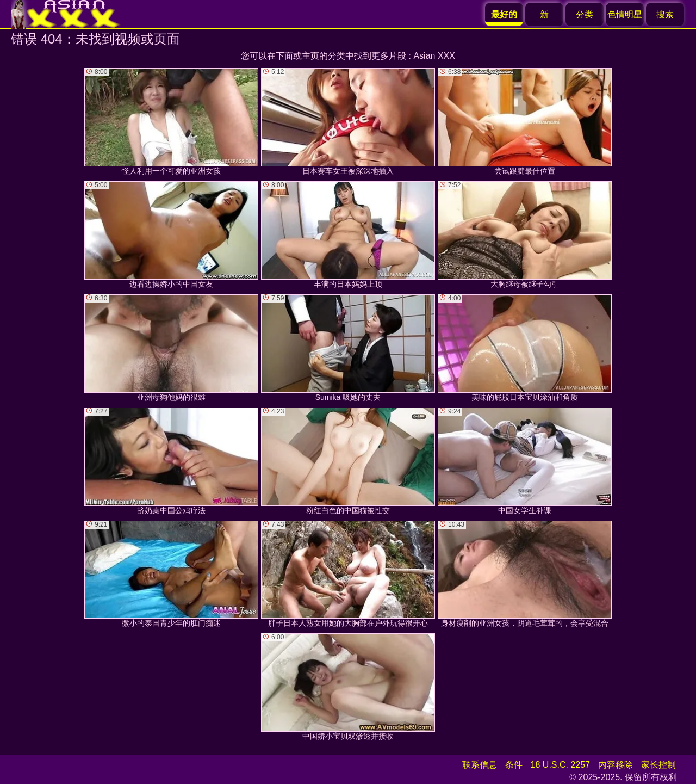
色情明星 (625, 14)
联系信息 (480, 765)
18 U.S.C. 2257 (560, 765)
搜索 (665, 14)
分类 (585, 14)
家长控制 (658, 765)
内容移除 (616, 765)
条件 (514, 765)
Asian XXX (434, 56)
